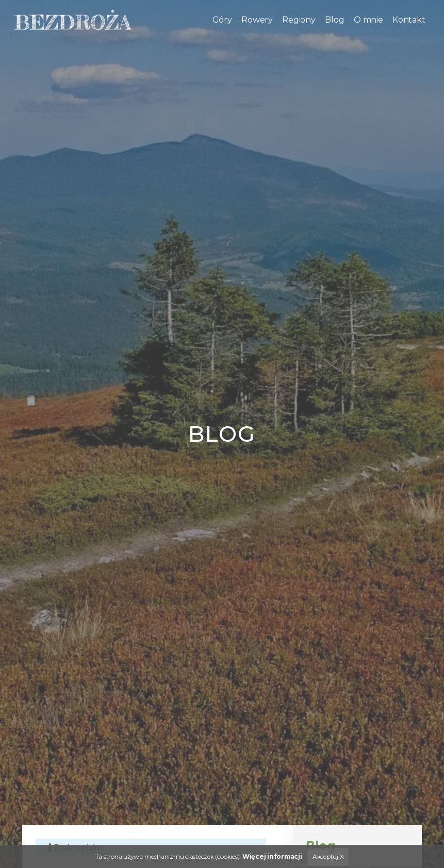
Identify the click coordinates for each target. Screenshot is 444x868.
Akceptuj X (328, 856)
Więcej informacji (272, 856)
